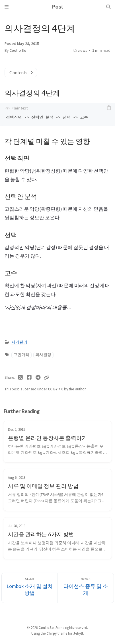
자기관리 (19, 342)
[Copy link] (46, 378)
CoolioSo (46, 628)
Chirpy (52, 633)
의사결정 (43, 355)
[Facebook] (29, 378)
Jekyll (78, 633)
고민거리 (21, 355)
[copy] (109, 108)
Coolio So (18, 50)
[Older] (30, 588)
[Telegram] (38, 378)
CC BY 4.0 (56, 389)
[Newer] (86, 588)
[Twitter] (21, 378)
